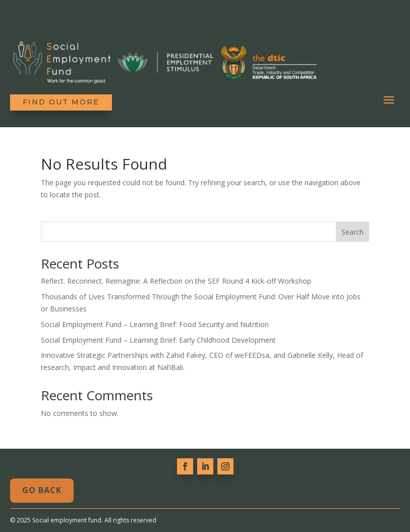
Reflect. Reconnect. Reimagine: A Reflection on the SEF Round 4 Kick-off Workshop (176, 281)
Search (353, 232)
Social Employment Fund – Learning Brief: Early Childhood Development (158, 340)
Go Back (42, 490)
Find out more (61, 102)
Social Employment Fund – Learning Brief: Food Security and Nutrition (155, 324)
